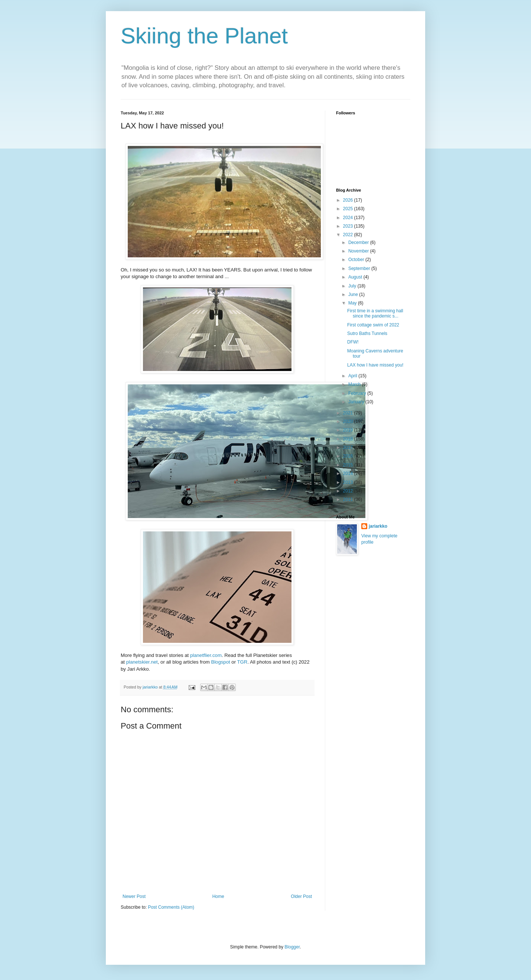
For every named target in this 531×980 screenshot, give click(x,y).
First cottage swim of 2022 (373, 325)
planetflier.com (206, 655)
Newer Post (134, 896)
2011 (349, 499)
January (357, 402)
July (353, 286)
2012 (349, 491)
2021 (349, 413)
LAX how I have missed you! (375, 365)
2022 (349, 235)
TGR (242, 662)
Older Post (301, 896)
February (358, 393)
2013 (349, 482)
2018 (349, 439)
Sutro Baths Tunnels (367, 333)
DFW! (353, 342)
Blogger (292, 947)
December (359, 242)
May (353, 303)
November (359, 251)
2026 (349, 200)
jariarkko (378, 526)
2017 (349, 447)
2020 (349, 421)
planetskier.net (142, 662)
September (360, 268)
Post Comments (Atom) (171, 907)
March (355, 384)
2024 (349, 218)
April (353, 376)
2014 (349, 473)
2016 (349, 456)
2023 (349, 226)
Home (218, 896)
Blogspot (220, 662)
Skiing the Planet (204, 36)
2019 (349, 430)
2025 (349, 209)
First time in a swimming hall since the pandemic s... (375, 313)
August (356, 277)
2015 (349, 465)
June (354, 294)
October (357, 260)
